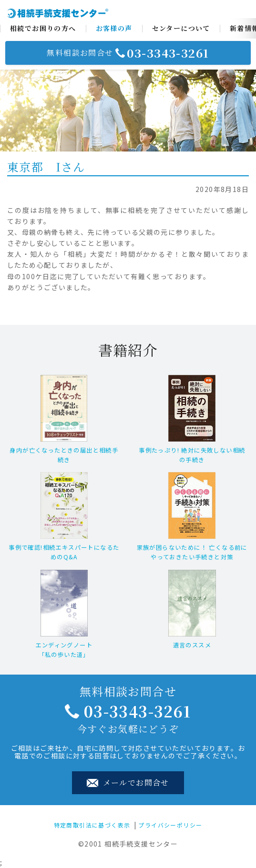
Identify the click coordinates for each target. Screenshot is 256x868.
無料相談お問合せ (128, 53)
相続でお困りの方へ (43, 28)
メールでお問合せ (128, 782)
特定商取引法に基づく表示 (92, 825)
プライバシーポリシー (170, 825)
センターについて (181, 28)
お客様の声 (114, 28)
